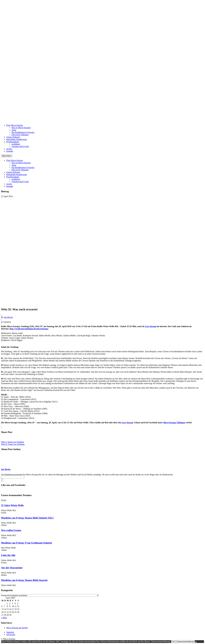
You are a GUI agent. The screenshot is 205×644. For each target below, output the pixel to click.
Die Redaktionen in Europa (23, 132)
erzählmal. (16, 144)
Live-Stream (151, 326)
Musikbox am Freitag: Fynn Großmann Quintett (27, 543)
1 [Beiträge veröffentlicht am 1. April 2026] (7, 603)
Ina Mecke (8, 317)
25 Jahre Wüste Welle (12, 505)
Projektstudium (13, 142)
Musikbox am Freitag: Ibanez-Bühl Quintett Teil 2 (27, 518)
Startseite (10, 632)
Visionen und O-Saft (20, 146)
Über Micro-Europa (15, 125)
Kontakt (10, 151)
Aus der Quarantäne (12, 568)
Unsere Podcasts (13, 137)
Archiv (9, 149)
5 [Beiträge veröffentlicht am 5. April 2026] (18, 603)
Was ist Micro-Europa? (21, 128)
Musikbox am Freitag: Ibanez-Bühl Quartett (24, 580)
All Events (11, 635)
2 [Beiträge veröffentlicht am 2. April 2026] (10, 603)
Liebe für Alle (8, 555)
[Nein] (196, 642)
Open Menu (7, 156)
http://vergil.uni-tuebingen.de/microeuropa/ (29, 329)
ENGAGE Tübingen (20, 135)
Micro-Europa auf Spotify (17, 628)
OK (173, 642)
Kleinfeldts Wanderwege (17, 139)
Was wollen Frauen (11, 530)
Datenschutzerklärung (26, 639)
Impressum (42, 639)
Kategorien (6, 595)
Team (14, 130)
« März (4, 618)
